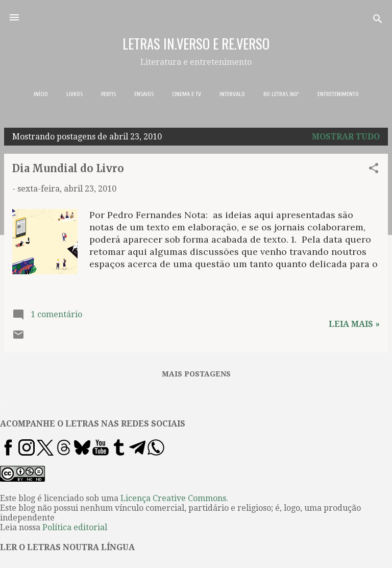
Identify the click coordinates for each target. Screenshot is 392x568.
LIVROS (75, 94)
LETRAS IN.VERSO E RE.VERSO (196, 43)
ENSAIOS (144, 94)
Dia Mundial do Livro (68, 168)
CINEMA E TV (187, 94)
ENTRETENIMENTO (338, 94)
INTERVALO (232, 94)
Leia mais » (354, 324)
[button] (374, 170)
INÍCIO (41, 94)
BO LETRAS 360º (281, 94)
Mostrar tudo (346, 137)
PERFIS (108, 94)
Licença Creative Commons (173, 498)
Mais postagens (196, 374)
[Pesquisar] (378, 21)
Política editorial (75, 527)
